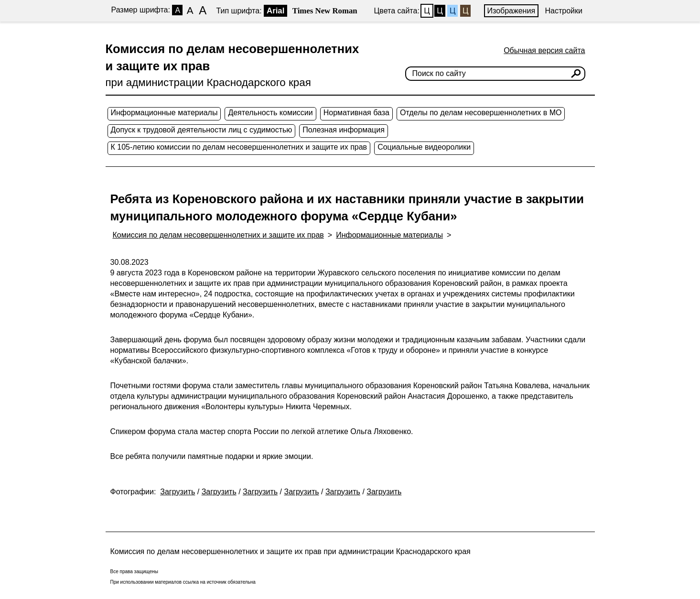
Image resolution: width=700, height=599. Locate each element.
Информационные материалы (164, 113)
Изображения (512, 11)
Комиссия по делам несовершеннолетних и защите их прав (218, 235)
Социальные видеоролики (424, 147)
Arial (275, 11)
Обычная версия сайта (544, 50)
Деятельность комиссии (270, 113)
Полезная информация (344, 130)
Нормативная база (356, 113)
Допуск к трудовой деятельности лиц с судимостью (202, 130)
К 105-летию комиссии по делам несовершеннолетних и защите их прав (239, 147)
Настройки (564, 11)
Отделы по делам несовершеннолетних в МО (481, 113)
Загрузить (178, 492)
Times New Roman (325, 11)
